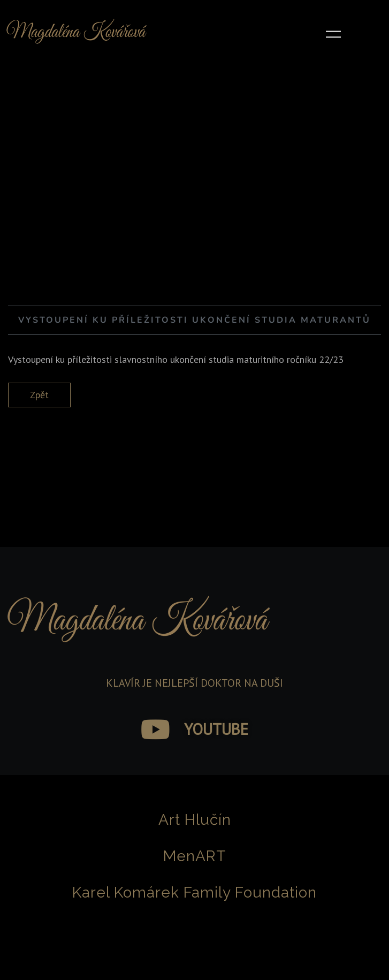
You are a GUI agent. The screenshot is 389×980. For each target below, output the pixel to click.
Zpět (39, 395)
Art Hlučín (195, 820)
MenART (195, 856)
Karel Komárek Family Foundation (194, 892)
